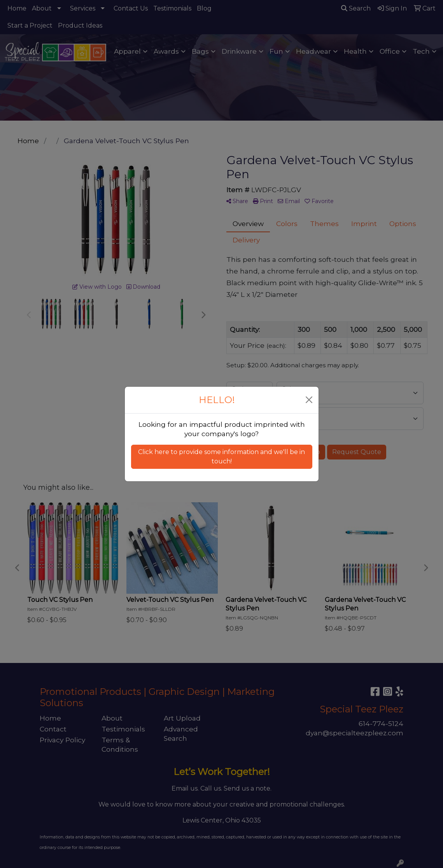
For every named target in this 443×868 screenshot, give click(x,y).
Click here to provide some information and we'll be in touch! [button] (221, 457)
